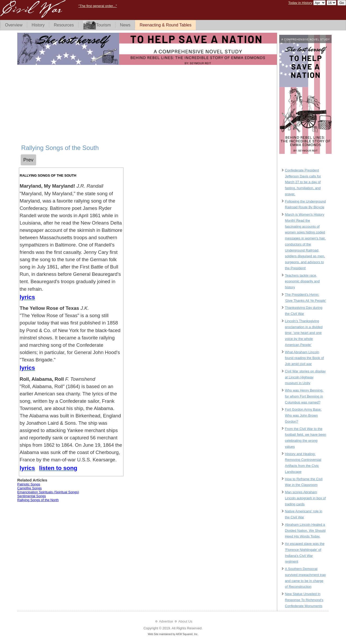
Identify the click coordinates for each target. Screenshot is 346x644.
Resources (64, 25)
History (38, 25)
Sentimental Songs (32, 496)
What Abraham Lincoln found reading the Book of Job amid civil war (305, 358)
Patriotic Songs (29, 484)
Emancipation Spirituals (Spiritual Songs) (48, 492)
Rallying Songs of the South (60, 148)
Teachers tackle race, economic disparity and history (302, 281)
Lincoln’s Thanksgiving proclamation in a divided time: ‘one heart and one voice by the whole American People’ (304, 333)
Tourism (97, 25)
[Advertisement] (147, 105)
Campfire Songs (29, 488)
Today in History (300, 3)
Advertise (166, 621)
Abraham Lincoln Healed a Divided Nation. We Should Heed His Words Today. (305, 531)
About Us (185, 621)
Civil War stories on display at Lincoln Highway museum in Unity (305, 377)
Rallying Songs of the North (38, 500)
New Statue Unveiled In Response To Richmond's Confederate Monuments (304, 600)
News (125, 25)
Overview (14, 25)
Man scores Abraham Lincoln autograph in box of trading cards (305, 498)
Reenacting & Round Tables (165, 25)
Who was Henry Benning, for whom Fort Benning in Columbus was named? (304, 396)
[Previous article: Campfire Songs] (28, 160)
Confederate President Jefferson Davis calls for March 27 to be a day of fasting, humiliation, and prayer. (303, 182)
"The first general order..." (97, 6)
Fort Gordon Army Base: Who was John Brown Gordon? (303, 415)
